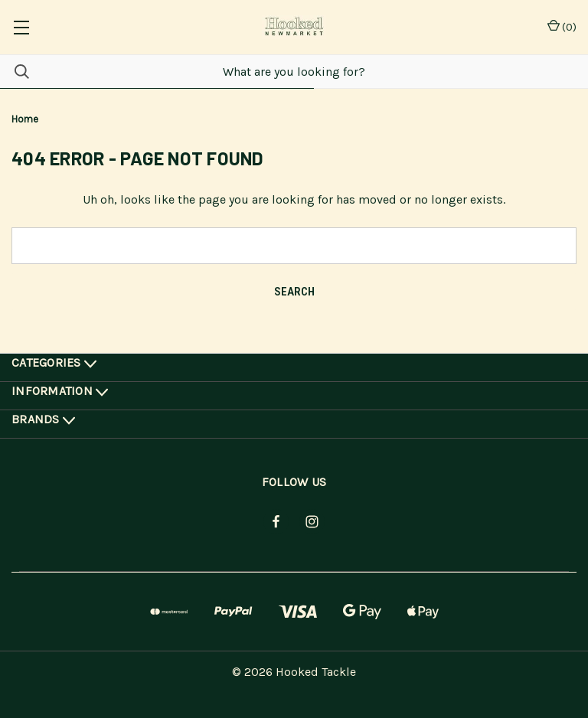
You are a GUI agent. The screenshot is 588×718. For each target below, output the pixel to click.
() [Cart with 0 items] (562, 26)
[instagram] (312, 522)
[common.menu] (21, 27)
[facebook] (276, 522)
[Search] (15, 72)
